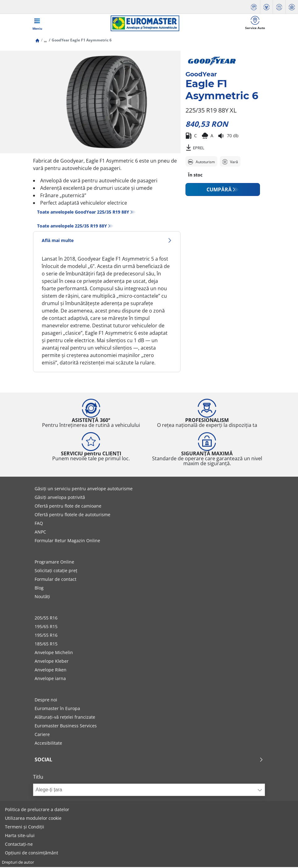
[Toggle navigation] (37, 24)
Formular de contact (55, 580)
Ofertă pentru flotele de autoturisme (72, 515)
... (45, 41)
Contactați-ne (19, 845)
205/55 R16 (46, 619)
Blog (39, 589)
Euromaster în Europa (57, 709)
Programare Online (54, 563)
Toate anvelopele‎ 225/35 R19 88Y (72, 227)
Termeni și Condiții (25, 828)
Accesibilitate (48, 744)
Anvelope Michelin (54, 653)
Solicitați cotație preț (56, 571)
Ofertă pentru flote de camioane (68, 507)
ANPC (40, 533)
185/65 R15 (46, 645)
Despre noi (46, 701)
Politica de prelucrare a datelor (37, 810)
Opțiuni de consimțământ (32, 854)
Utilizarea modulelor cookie (33, 819)
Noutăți (42, 597)
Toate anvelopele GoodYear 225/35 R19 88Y (83, 213)
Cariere (42, 735)
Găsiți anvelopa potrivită (60, 498)
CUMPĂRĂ (219, 190)
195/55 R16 (46, 636)
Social (149, 760)
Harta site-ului (20, 836)
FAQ (39, 524)
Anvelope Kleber (52, 662)
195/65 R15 (46, 627)
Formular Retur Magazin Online (67, 541)
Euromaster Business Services (66, 727)
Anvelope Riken (51, 671)
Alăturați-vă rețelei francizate (65, 718)
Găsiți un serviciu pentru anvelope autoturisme (84, 489)
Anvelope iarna (50, 679)
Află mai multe (107, 241)
